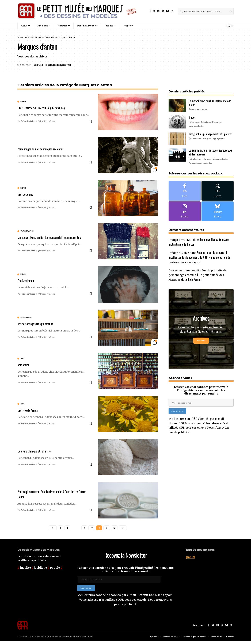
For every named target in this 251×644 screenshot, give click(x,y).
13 (114, 528)
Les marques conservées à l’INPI (58, 65)
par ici (191, 558)
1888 (22, 404)
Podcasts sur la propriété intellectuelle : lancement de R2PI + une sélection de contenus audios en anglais (199, 253)
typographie (27, 229)
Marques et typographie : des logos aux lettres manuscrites (47, 237)
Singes (192, 111)
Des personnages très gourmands (38, 324)
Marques (216, 115)
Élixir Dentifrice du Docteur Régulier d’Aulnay (46, 108)
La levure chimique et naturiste (37, 451)
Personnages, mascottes (200, 156)
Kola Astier (24, 365)
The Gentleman (27, 280)
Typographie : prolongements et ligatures (210, 127)
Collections (206, 115)
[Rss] (172, 11)
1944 (22, 359)
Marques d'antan (199, 103)
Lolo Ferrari (196, 276)
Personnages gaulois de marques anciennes (45, 149)
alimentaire (26, 318)
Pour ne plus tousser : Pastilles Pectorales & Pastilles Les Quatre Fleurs (54, 494)
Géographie (38, 65)
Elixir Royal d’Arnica (30, 410)
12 (107, 528)
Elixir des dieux (27, 194)
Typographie (219, 132)
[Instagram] (159, 11)
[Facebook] (150, 11)
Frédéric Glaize (28, 121)
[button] (215, 26)
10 (92, 528)
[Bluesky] (167, 11)
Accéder (201, 337)
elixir (23, 102)
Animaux (195, 115)
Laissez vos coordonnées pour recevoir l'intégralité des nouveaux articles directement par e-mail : (201, 387)
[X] (154, 11)
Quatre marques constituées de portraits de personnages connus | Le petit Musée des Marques (199, 271)
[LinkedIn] (163, 11)
